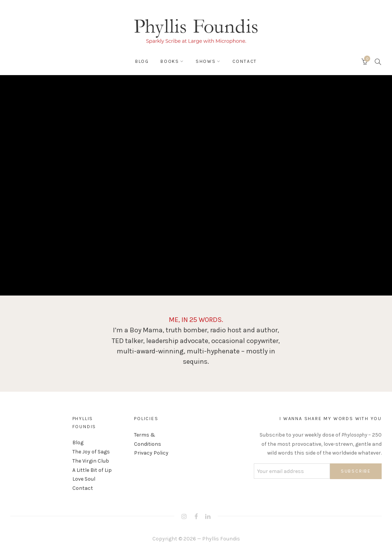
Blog (142, 61)
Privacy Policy (151, 453)
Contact (245, 61)
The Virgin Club (91, 461)
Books (170, 61)
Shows (206, 61)
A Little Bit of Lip (92, 470)
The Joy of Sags (91, 452)
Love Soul (84, 479)
